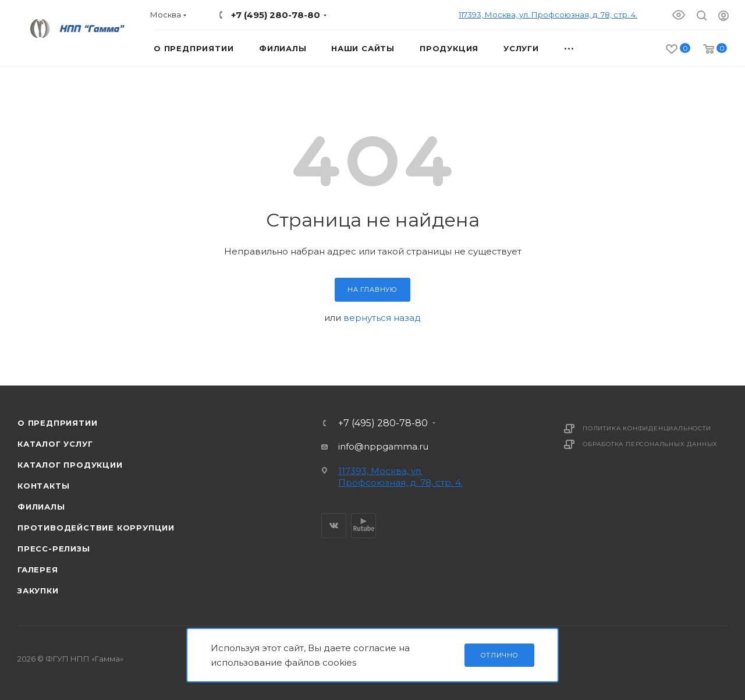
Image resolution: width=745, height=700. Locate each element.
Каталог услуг (55, 444)
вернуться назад (382, 318)
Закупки (38, 591)
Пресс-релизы (54, 549)
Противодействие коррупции (96, 528)
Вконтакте (334, 526)
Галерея (38, 570)
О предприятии (57, 423)
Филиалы (41, 507)
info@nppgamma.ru (383, 446)
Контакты (43, 486)
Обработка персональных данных (650, 444)
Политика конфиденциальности (647, 428)
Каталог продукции (70, 465)
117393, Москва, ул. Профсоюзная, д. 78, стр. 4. (548, 15)
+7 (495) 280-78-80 (276, 15)
